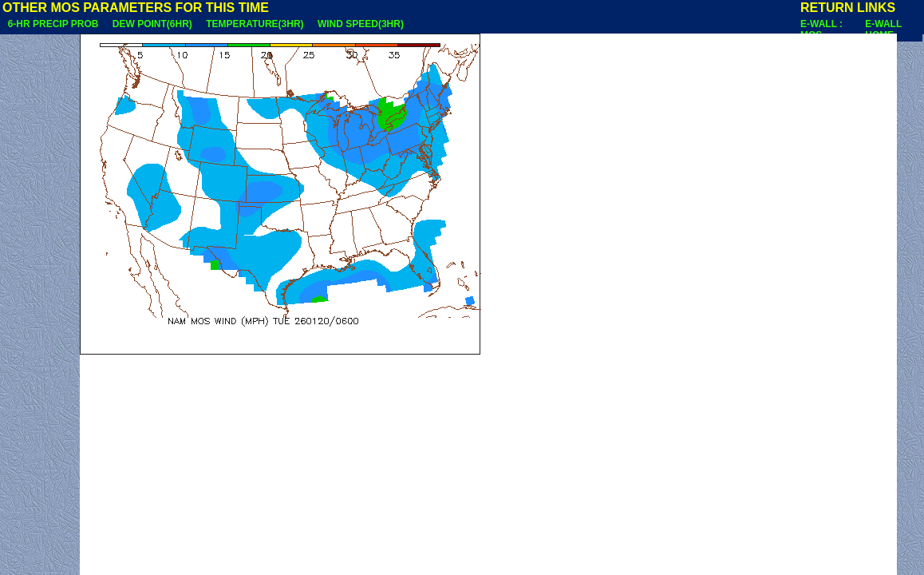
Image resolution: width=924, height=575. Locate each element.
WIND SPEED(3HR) (360, 24)
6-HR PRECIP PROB (53, 24)
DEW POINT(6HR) (152, 24)
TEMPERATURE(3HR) (255, 24)
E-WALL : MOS (821, 30)
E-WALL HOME (883, 30)
